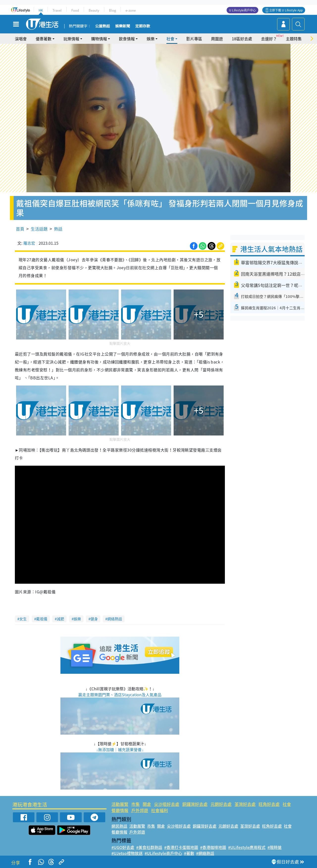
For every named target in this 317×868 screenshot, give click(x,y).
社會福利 (159, 810)
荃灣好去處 (245, 804)
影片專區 (194, 39)
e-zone (131, 10)
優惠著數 (44, 39)
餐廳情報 (120, 810)
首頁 (20, 229)
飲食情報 (127, 39)
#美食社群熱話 (149, 847)
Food (75, 10)
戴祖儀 (42, 619)
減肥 (60, 619)
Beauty (94, 10)
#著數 (189, 853)
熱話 (58, 229)
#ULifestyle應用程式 (247, 847)
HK (41, 10)
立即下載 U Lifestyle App (286, 10)
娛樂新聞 (123, 26)
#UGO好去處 (123, 847)
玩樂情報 (71, 39)
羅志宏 (29, 243)
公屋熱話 (103, 26)
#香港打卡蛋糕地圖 (181, 847)
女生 (23, 619)
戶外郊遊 (140, 810)
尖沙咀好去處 (167, 804)
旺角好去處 (269, 804)
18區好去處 (242, 39)
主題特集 (294, 39)
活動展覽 (120, 804)
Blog (112, 10)
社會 (170, 39)
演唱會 (21, 39)
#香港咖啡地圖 (213, 847)
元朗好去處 (221, 804)
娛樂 (151, 39)
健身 (94, 619)
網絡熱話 (115, 619)
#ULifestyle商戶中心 (163, 853)
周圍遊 (217, 39)
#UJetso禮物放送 (127, 853)
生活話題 (39, 229)
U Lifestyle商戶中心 (242, 10)
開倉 (147, 804)
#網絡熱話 (205, 853)
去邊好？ (269, 39)
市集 (135, 804)
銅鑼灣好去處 (195, 804)
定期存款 (143, 26)
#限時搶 (275, 847)
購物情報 (99, 39)
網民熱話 (119, 826)
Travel (57, 10)
